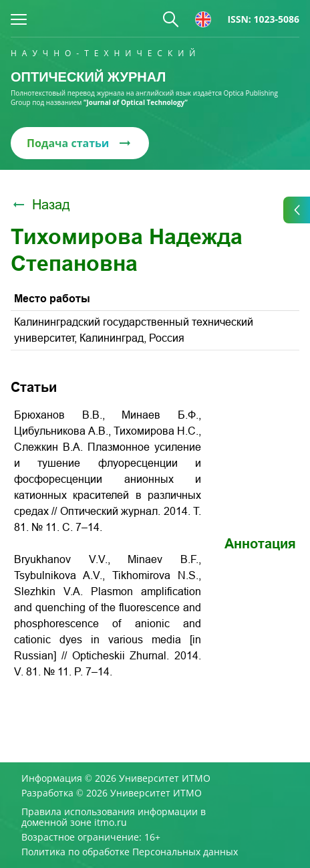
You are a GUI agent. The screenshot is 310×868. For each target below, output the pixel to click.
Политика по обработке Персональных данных (130, 852)
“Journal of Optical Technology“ (136, 102)
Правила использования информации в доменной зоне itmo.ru (114, 817)
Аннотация (260, 544)
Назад (40, 205)
